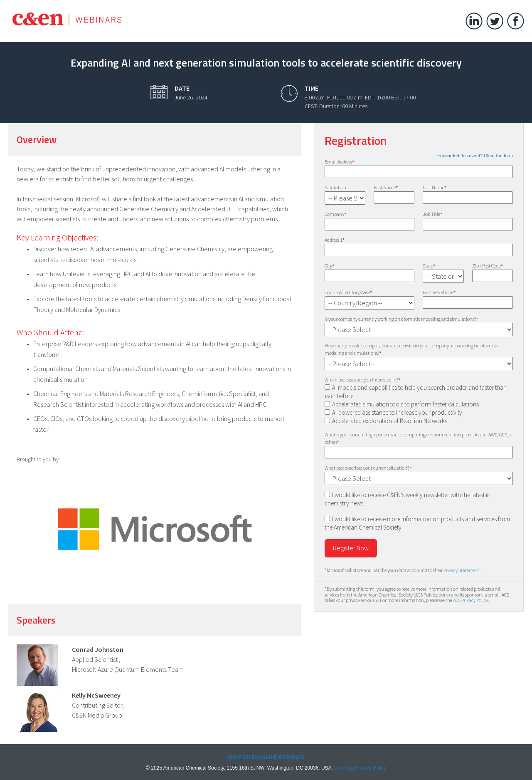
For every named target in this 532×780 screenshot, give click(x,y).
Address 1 (335, 240)
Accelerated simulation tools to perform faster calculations (405, 404)
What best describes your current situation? (368, 468)
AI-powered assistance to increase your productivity (397, 412)
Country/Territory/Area (348, 292)
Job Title (432, 214)
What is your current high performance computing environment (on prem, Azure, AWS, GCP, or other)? (419, 438)
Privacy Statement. (462, 570)
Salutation (335, 187)
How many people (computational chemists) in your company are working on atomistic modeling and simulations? (412, 349)
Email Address (339, 162)
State (429, 266)
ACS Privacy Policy (470, 600)
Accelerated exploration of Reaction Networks (390, 421)
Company (335, 214)
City (329, 266)
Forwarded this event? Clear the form (475, 156)
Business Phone (439, 292)
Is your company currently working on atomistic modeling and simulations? (401, 319)
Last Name (435, 187)
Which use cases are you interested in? (362, 380)
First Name (386, 187)
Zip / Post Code (488, 266)
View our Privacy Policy (360, 768)
